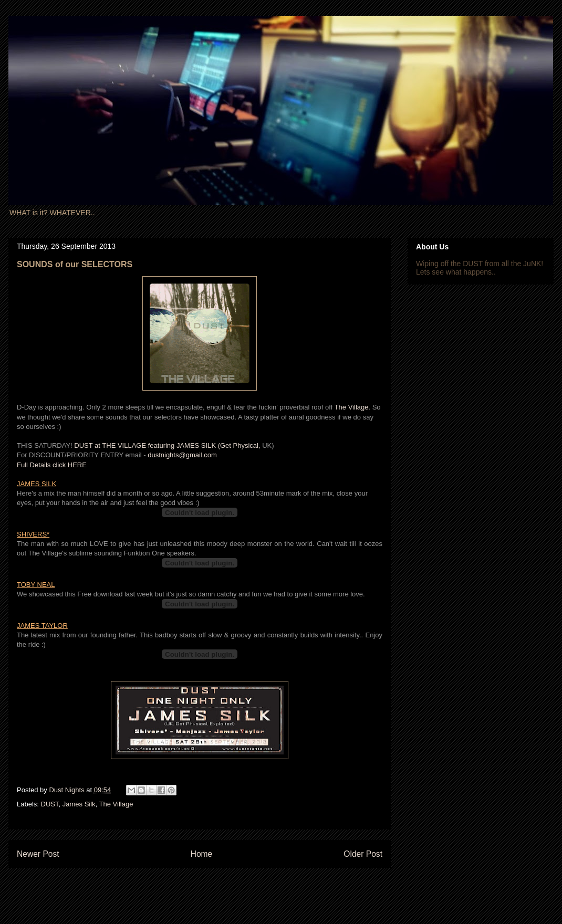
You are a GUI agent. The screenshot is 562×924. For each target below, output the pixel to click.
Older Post (363, 854)
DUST (50, 804)
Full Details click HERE (52, 465)
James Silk (79, 804)
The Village (352, 407)
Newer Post (38, 854)
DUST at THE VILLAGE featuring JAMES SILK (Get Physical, (168, 445)
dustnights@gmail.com (182, 455)
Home (202, 854)
